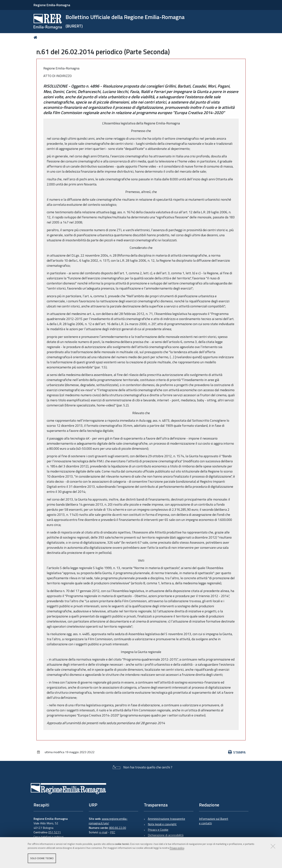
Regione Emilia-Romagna (52, 5)
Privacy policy (177, 848)
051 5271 (55, 832)
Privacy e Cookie (158, 830)
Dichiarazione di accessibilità (166, 835)
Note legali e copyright (162, 824)
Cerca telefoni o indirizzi (49, 837)
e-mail (103, 832)
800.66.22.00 (118, 828)
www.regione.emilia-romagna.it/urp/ (108, 821)
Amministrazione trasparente (166, 819)
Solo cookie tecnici (42, 858)
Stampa (237, 752)
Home (36, 37)
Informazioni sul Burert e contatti (214, 821)
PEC (113, 832)
